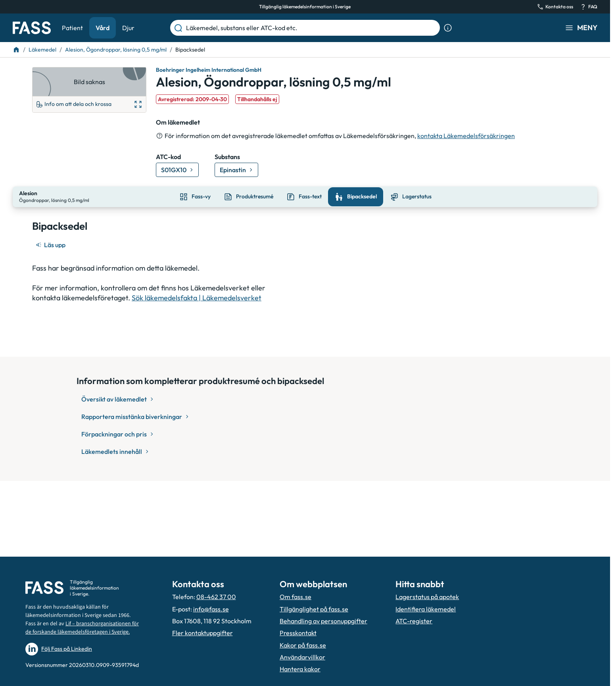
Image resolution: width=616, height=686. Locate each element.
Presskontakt (298, 633)
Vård (103, 28)
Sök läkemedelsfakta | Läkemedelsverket (197, 297)
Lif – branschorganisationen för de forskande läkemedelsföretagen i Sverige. (82, 628)
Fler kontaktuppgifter (202, 633)
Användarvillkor (302, 657)
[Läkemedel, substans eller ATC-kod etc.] (311, 28)
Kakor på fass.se (303, 645)
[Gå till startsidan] (32, 28)
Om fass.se (296, 597)
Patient (72, 28)
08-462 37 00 (216, 597)
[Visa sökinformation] (448, 28)
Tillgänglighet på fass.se (314, 609)
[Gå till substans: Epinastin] (236, 170)
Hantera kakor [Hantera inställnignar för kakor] (300, 669)
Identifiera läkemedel (426, 609)
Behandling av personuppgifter (323, 621)
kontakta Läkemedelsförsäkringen (466, 136)
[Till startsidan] (16, 50)
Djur (128, 28)
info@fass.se (211, 609)
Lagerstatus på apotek (427, 597)
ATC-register (414, 621)
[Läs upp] (51, 244)
